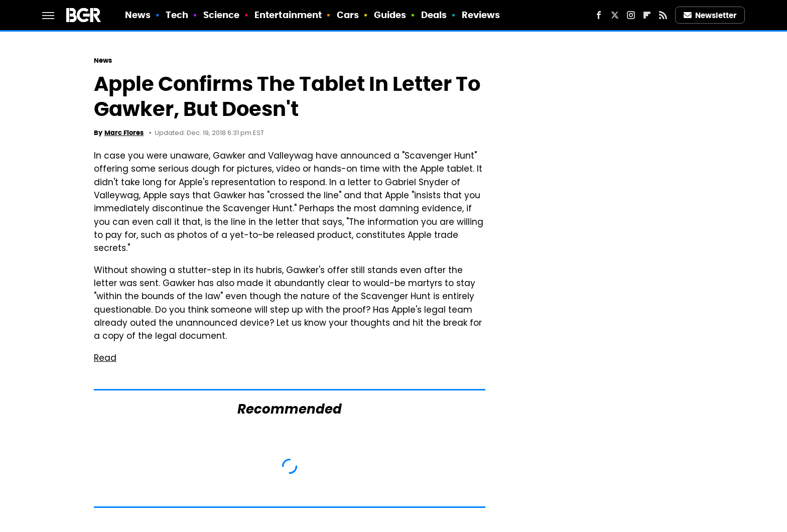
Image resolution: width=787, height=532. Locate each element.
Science (222, 15)
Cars (348, 15)
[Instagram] (631, 15)
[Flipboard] (647, 15)
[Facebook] (599, 15)
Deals (434, 15)
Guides (390, 15)
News (138, 15)
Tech (177, 15)
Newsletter (710, 15)
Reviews (481, 15)
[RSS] (663, 15)
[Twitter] (615, 15)
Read (105, 359)
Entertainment (288, 15)
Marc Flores (124, 133)
